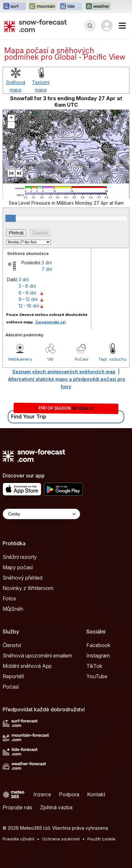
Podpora (69, 794)
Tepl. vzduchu (112, 359)
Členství (12, 645)
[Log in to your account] (107, 26)
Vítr (51, 359)
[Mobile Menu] (122, 26)
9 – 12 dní (28, 299)
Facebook (98, 645)
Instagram (98, 656)
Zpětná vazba (56, 807)
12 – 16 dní (29, 306)
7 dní (47, 269)
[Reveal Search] (90, 26)
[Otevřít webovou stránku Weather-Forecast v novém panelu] (98, 6)
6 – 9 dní (27, 293)
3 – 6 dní (27, 286)
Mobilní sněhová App (27, 666)
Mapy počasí (18, 567)
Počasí (82, 359)
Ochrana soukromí (61, 839)
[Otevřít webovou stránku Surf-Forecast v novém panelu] (14, 6)
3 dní (47, 263)
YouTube (97, 676)
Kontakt (96, 794)
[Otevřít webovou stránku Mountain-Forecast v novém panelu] (43, 6)
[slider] (11, 218)
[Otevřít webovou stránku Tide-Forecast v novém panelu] (71, 6)
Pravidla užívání (18, 839)
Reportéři (13, 676)
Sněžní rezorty (20, 557)
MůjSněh (13, 609)
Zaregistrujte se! (51, 322)
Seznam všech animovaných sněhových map (64, 372)
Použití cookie (101, 839)
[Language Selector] (41, 514)
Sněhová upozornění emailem (37, 656)
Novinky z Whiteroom (28, 588)
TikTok (94, 666)
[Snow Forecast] (35, 26)
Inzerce (42, 794)
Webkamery (20, 359)
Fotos (9, 598)
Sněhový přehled (22, 578)
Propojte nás (17, 807)
